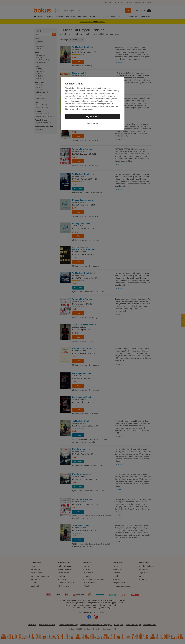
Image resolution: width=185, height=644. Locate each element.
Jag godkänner (93, 117)
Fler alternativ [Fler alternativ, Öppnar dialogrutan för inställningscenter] (92, 124)
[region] (93, 104)
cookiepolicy (89, 109)
